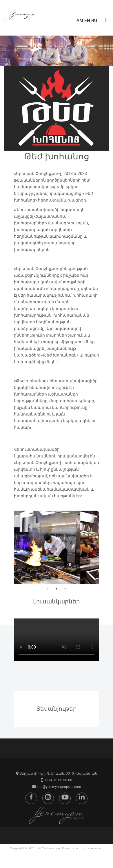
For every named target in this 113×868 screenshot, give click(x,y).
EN (87, 20)
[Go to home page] (21, 28)
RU (94, 20)
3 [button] (65, 589)
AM (80, 20)
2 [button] (57, 589)
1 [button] (48, 589)
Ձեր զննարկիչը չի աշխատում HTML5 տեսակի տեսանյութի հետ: (57, 640)
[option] (57, 547)
